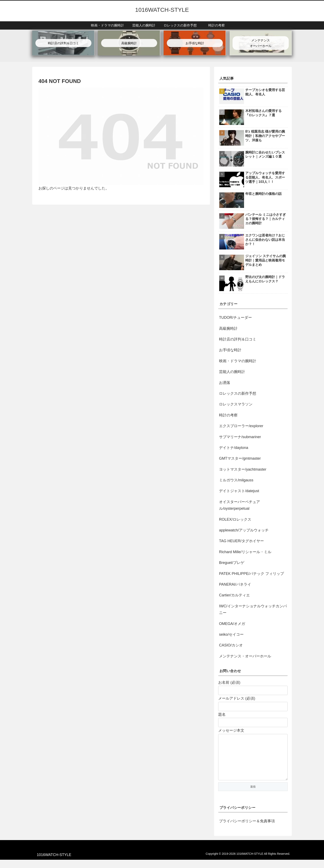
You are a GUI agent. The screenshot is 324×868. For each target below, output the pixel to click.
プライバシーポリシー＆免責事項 (247, 829)
